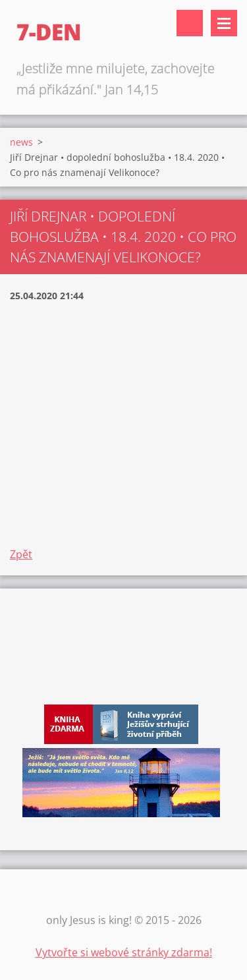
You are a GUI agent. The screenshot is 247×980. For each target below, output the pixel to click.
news (21, 142)
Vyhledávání (190, 23)
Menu (224, 23)
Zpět (21, 554)
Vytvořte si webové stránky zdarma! (124, 952)
